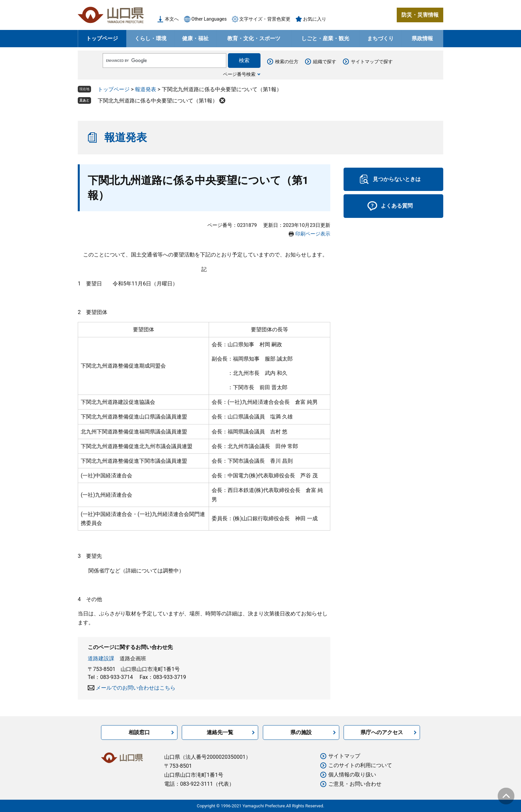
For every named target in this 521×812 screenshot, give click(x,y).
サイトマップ (344, 756)
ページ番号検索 (239, 74)
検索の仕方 (287, 62)
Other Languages (209, 19)
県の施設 (301, 732)
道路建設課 (101, 658)
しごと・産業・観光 (325, 38)
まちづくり (380, 38)
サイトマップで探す (372, 62)
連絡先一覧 (220, 732)
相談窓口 (139, 732)
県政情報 (422, 38)
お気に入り (315, 19)
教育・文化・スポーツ (254, 38)
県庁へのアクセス (382, 732)
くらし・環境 (151, 38)
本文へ (172, 19)
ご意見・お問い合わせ (355, 784)
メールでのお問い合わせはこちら (136, 688)
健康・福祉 (195, 38)
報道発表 (146, 89)
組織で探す (325, 62)
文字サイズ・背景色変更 (265, 19)
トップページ (102, 38)
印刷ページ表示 (313, 234)
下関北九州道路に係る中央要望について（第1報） (158, 101)
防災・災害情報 (420, 15)
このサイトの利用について (360, 765)
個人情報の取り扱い (352, 775)
